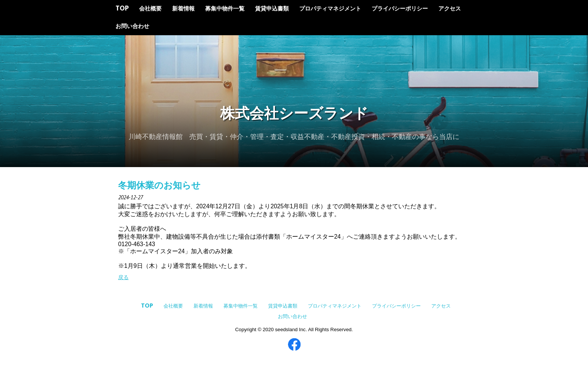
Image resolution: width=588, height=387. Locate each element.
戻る (123, 277)
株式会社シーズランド (294, 114)
